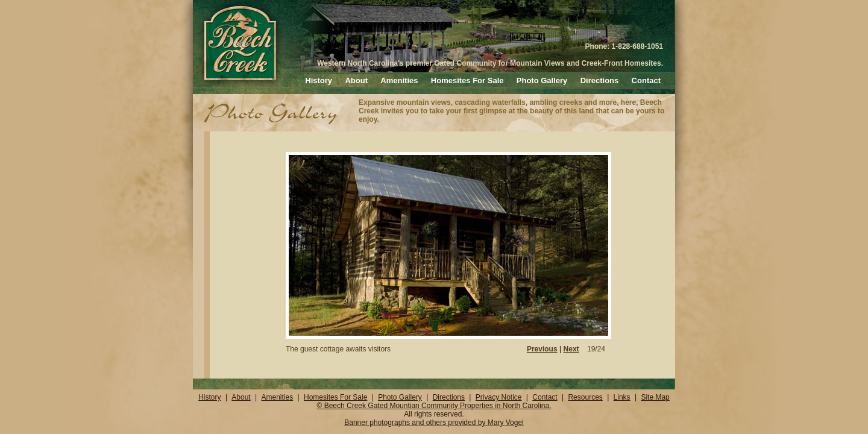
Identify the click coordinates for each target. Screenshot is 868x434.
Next (571, 349)
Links (622, 397)
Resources (585, 397)
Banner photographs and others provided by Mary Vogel (434, 423)
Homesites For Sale (467, 80)
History (319, 80)
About (356, 80)
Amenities (399, 80)
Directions (600, 80)
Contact (646, 80)
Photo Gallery (542, 80)
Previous (542, 349)
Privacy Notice (499, 397)
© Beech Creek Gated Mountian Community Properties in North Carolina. (434, 406)
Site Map (655, 397)
